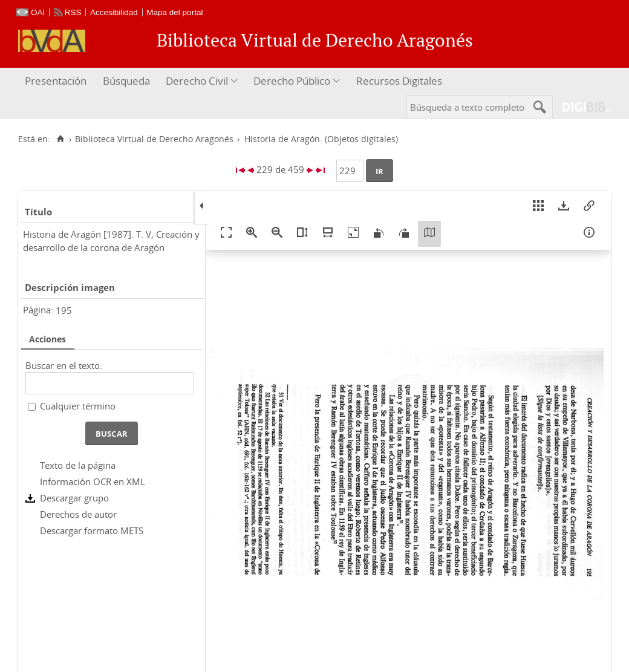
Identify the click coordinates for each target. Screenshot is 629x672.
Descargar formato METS (92, 530)
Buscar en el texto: (64, 365)
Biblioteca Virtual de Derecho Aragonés (154, 139)
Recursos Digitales (399, 81)
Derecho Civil (197, 81)
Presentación (56, 81)
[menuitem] (57, 81)
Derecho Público (292, 81)
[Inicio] (60, 139)
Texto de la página (78, 465)
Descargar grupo (74, 498)
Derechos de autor (78, 514)
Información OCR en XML (93, 481)
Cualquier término (78, 406)
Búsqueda (126, 81)
